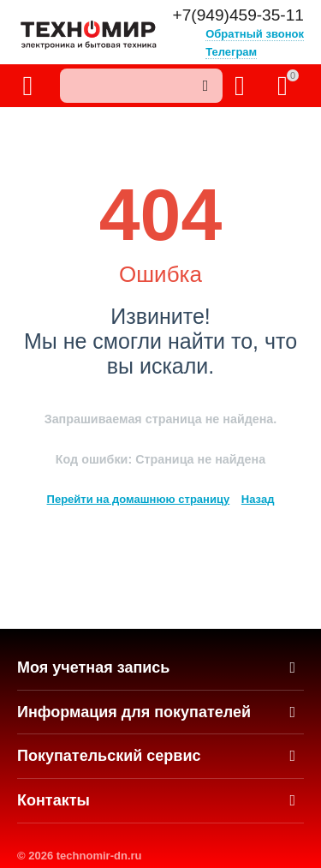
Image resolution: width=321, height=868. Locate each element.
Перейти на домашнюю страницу (139, 499)
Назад (258, 499)
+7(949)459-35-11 (238, 15)
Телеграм (231, 52)
